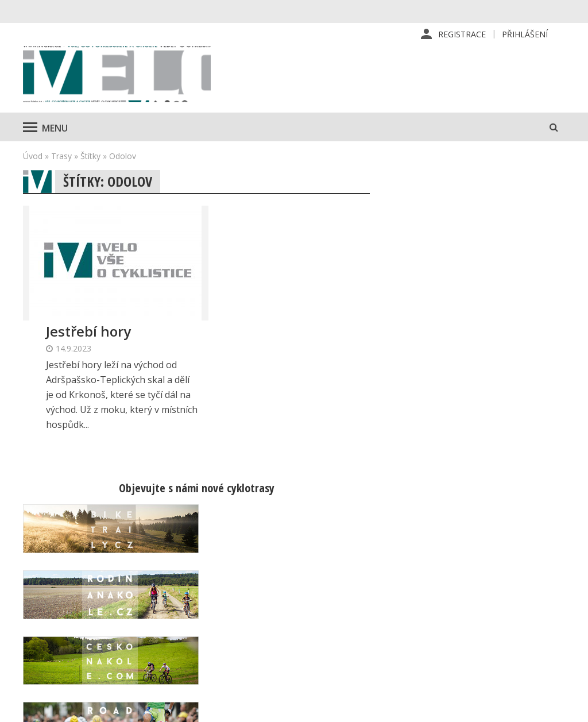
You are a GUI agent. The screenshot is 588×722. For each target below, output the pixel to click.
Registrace (462, 34)
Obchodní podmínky (367, 645)
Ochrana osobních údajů (375, 663)
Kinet (554, 707)
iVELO (121, 75)
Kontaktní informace (498, 590)
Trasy (61, 158)
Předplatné (350, 590)
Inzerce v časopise (365, 608)
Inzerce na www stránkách (380, 627)
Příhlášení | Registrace (503, 572)
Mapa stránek (485, 608)
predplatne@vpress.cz (239, 649)
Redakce (345, 572)
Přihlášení (525, 34)
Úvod (33, 158)
